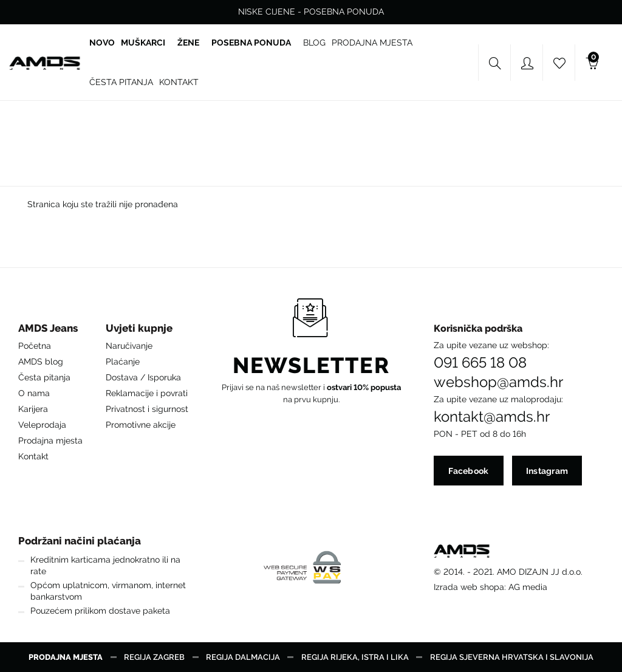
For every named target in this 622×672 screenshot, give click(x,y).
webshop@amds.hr (498, 382)
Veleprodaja (42, 425)
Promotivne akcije (141, 425)
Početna (35, 346)
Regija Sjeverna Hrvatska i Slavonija (512, 657)
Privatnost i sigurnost (147, 409)
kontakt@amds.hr (492, 417)
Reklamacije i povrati (147, 393)
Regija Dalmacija (243, 657)
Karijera (33, 409)
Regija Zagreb (154, 657)
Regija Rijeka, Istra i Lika (355, 657)
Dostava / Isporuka (143, 377)
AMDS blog (41, 362)
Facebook (468, 471)
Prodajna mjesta (50, 441)
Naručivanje (129, 346)
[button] (50, 331)
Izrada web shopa (469, 587)
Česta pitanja (44, 377)
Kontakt (33, 456)
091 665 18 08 (480, 363)
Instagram (547, 471)
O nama (34, 393)
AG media (528, 587)
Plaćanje (123, 362)
